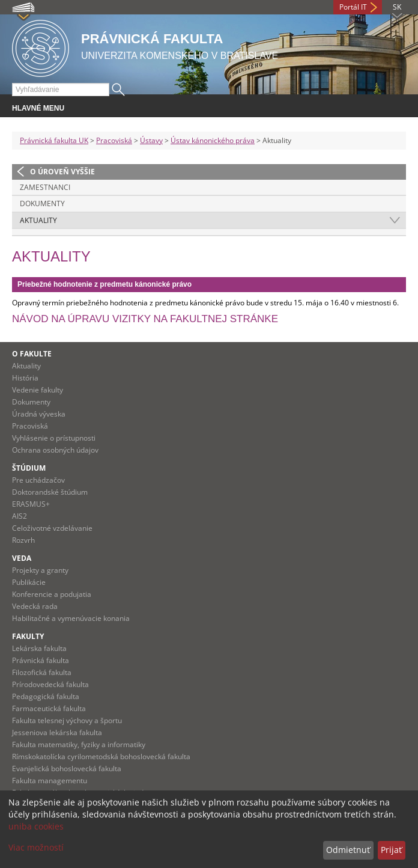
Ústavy (151, 140)
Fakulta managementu (50, 781)
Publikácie (29, 582)
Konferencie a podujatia (52, 594)
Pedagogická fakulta (46, 696)
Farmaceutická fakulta (49, 708)
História (25, 378)
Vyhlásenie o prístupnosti (54, 438)
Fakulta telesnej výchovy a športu (67, 720)
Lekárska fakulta (39, 648)
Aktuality (38, 220)
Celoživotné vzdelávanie (52, 528)
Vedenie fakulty (38, 390)
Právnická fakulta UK (54, 140)
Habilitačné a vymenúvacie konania (71, 618)
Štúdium (29, 468)
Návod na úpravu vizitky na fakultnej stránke (145, 319)
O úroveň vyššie (62, 172)
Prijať (391, 850)
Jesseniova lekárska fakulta (57, 732)
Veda (22, 558)
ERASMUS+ (31, 504)
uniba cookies (36, 826)
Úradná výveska (39, 414)
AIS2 (20, 516)
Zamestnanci (45, 187)
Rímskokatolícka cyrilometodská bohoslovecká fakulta (101, 756)
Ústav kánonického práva (213, 140)
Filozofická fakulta (42, 672)
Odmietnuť (348, 850)
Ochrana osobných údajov (55, 450)
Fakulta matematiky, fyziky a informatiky (79, 744)
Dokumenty (42, 203)
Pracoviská (114, 140)
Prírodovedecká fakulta (50, 684)
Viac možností (36, 847)
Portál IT (353, 7)
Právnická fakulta (41, 660)
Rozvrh (23, 540)
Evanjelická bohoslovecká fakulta (67, 769)
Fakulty (28, 636)
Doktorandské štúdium (50, 492)
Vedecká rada (35, 606)
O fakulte (32, 354)
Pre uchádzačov (38, 480)
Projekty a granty (40, 570)
